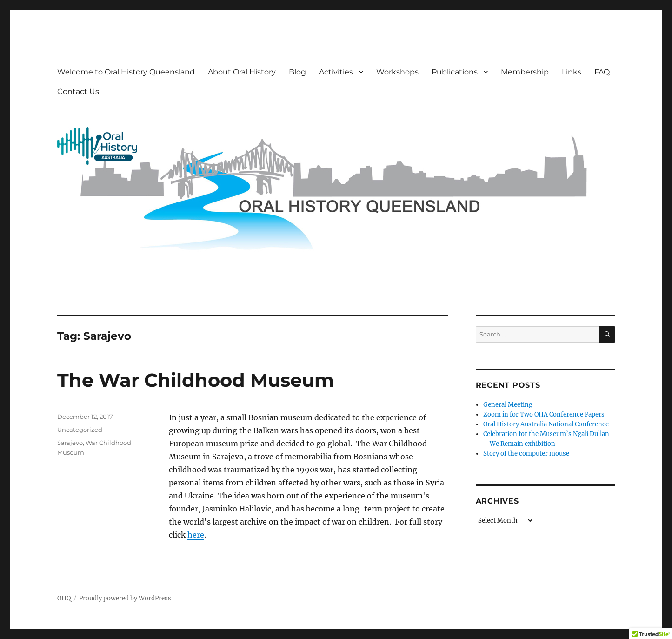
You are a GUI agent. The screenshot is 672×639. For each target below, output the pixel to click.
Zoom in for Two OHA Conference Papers (544, 414)
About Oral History (242, 72)
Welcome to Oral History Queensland (126, 72)
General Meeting (508, 405)
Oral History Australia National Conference (546, 424)
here (196, 535)
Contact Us (78, 91)
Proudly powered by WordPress (125, 598)
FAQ (602, 72)
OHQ (64, 598)
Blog (297, 72)
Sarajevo (70, 443)
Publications (455, 72)
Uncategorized (80, 430)
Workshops (397, 72)
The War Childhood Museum (196, 380)
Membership (525, 72)
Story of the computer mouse (526, 454)
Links (572, 72)
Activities (336, 72)
